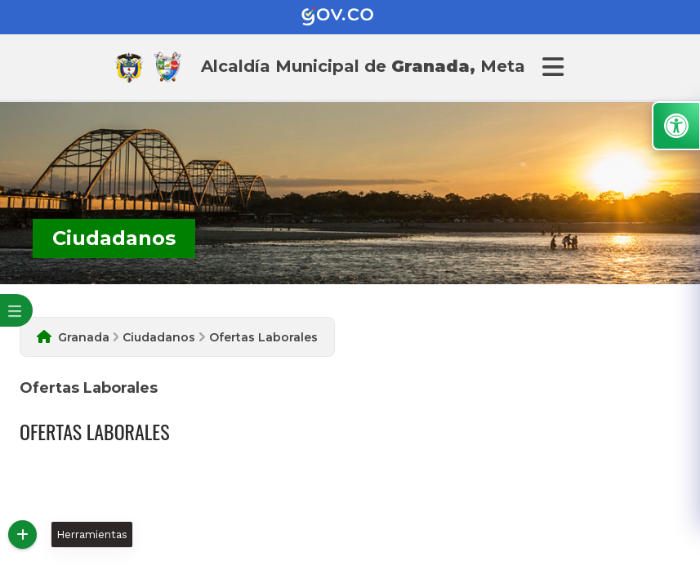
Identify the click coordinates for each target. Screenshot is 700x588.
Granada (84, 337)
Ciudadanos (159, 337)
